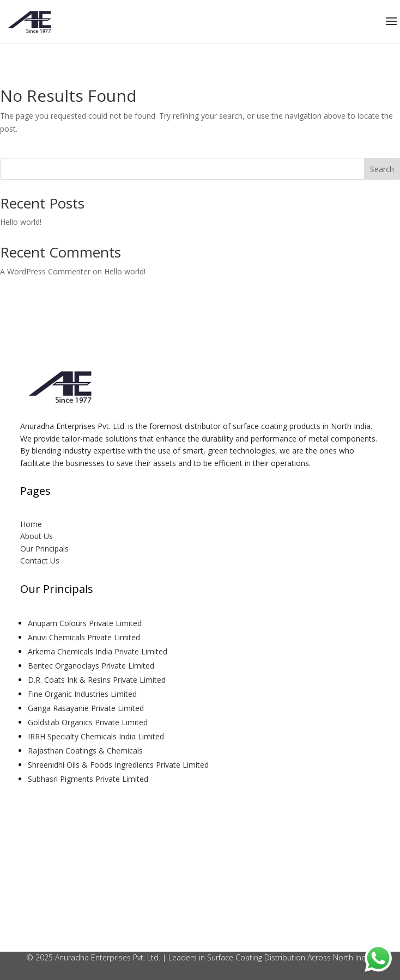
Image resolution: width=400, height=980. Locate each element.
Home (31, 524)
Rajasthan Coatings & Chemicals (85, 751)
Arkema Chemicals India (99, 651)
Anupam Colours (86, 623)
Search (382, 169)
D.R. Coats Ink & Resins (98, 680)
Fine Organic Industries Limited (82, 694)
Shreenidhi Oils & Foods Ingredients (119, 765)
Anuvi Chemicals (85, 637)
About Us (37, 536)
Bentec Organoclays (92, 666)
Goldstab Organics (89, 722)
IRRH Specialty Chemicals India (97, 736)
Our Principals (44, 549)
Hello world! (21, 222)
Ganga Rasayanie (87, 708)
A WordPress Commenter (45, 271)
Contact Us (40, 561)
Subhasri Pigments (89, 779)
